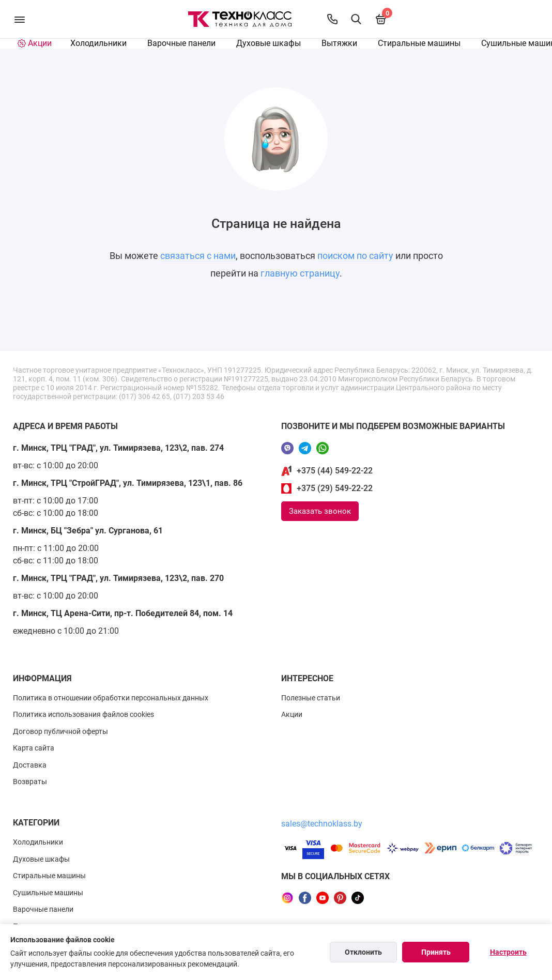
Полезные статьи (311, 698)
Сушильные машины (48, 893)
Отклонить (363, 952)
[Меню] (19, 19)
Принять (436, 952)
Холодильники (98, 43)
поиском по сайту (355, 256)
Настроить (508, 952)
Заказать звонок (320, 511)
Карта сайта (34, 748)
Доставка (30, 765)
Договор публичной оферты (60, 731)
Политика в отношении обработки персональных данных (111, 698)
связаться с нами (198, 256)
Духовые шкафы (269, 43)
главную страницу (300, 273)
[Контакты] (332, 19)
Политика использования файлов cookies (83, 714)
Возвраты (30, 782)
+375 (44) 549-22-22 (335, 471)
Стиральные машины (419, 43)
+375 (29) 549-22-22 (335, 488)
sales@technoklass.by (322, 824)
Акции (292, 714)
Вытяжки (339, 43)
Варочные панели (181, 43)
